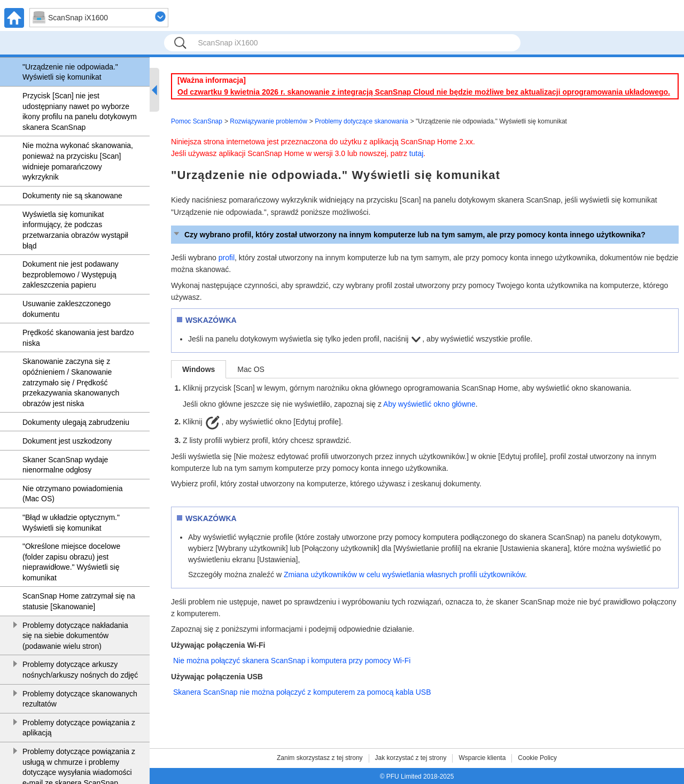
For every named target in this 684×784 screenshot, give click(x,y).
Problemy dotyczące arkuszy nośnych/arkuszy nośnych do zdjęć (80, 670)
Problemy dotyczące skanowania (362, 121)
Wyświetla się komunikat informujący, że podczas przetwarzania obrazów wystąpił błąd (75, 230)
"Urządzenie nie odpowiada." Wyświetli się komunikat (70, 72)
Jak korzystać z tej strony (411, 758)
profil (227, 258)
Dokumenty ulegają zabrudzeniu (76, 422)
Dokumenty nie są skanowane (72, 196)
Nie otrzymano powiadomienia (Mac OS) (73, 494)
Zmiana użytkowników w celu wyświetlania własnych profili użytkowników (404, 575)
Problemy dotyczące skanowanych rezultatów (80, 699)
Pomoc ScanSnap (197, 121)
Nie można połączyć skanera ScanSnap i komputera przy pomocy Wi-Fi (292, 661)
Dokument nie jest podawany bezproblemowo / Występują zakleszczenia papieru (71, 274)
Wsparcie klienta (482, 758)
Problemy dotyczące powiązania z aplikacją (79, 728)
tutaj (416, 153)
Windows (199, 369)
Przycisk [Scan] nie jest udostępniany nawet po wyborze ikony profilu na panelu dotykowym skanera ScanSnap (80, 111)
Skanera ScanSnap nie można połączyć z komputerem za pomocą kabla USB (302, 692)
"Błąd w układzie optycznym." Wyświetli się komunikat (71, 523)
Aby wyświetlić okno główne (429, 404)
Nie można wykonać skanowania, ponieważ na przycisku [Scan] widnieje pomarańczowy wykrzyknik (78, 161)
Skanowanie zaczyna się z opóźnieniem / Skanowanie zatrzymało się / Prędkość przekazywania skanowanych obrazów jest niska (71, 382)
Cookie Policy (537, 758)
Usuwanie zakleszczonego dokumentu (67, 309)
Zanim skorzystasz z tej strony (320, 758)
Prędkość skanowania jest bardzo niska (78, 338)
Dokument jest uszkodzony (67, 441)
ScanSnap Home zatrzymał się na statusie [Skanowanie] (79, 601)
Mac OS (251, 369)
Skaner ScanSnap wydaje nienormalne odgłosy (65, 465)
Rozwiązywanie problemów (269, 121)
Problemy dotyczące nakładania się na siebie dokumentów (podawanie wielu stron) (75, 636)
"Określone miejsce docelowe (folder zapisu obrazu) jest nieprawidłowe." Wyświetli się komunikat (71, 562)
